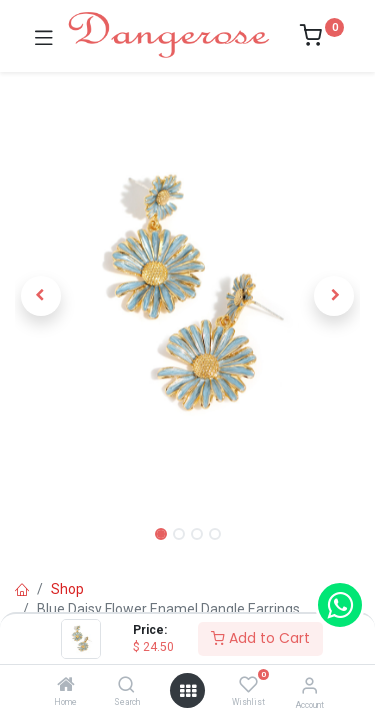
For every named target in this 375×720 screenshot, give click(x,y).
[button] (41, 296)
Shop (67, 589)
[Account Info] (309, 685)
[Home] (66, 686)
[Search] (126, 686)
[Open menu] (188, 691)
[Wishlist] (248, 685)
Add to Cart (260, 638)
